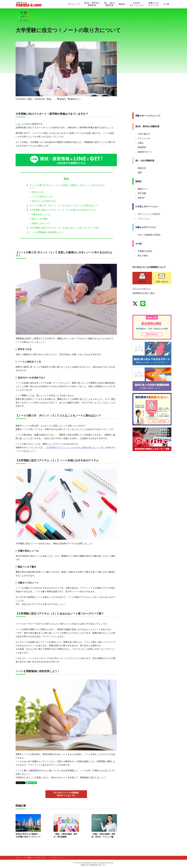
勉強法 (122, 4)
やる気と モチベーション (137, 4)
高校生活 (140, 168)
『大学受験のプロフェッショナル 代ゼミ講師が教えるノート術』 (75, 447)
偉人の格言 (141, 256)
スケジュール (142, 138)
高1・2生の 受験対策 (109, 4)
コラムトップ (74, 4)
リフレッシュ (142, 219)
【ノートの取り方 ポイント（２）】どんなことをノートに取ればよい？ (64, 205)
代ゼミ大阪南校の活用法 (148, 235)
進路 (138, 173)
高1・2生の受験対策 (145, 161)
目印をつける (37, 192)
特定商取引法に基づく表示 (143, 293)
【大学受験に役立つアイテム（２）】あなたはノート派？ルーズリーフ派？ (65, 228)
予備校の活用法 (143, 251)
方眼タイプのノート (40, 223)
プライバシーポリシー (142, 289)
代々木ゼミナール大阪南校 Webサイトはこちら (66, 794)
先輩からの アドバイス (153, 4)
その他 (166, 4)
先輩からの (146, 227)
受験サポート (148, 116)
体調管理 (140, 147)
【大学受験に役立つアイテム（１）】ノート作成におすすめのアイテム (63, 210)
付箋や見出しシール (40, 214)
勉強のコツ (141, 189)
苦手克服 (140, 193)
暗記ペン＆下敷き (39, 219)
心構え (139, 143)
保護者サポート (143, 152)
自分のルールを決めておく (43, 201)
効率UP (140, 198)
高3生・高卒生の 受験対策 (92, 4)
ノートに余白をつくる (41, 197)
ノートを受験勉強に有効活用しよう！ (47, 232)
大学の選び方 (142, 134)
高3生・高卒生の (147, 126)
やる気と (147, 207)
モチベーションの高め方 (148, 214)
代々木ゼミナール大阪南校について (149, 267)
